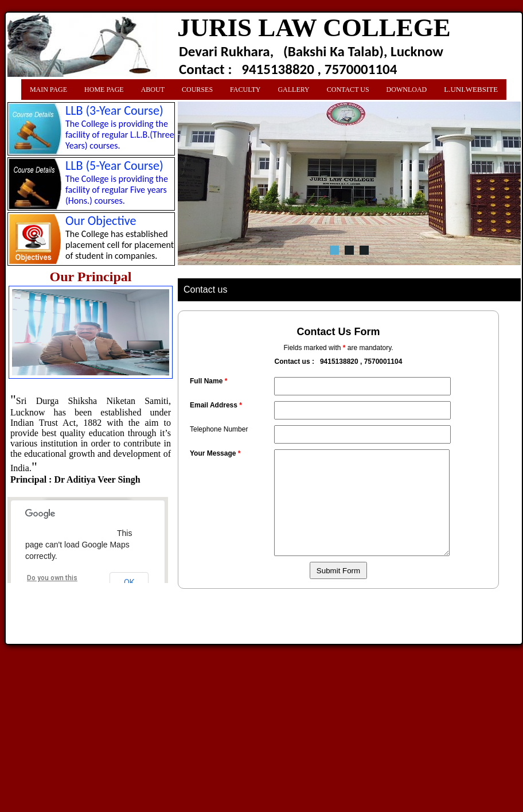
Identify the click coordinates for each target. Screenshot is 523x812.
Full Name (208, 381)
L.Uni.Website (471, 89)
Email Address (216, 405)
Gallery (293, 90)
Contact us (348, 90)
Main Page (48, 90)
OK (129, 582)
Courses (197, 90)
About (153, 90)
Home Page (104, 90)
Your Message (215, 453)
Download (407, 90)
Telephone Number (219, 429)
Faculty (245, 90)
